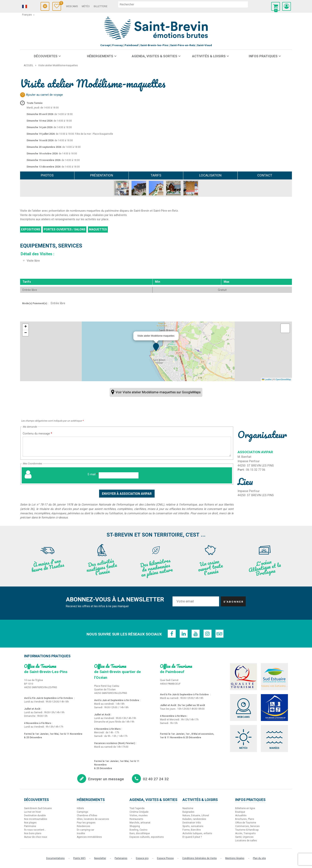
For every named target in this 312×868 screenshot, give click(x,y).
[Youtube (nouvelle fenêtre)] (196, 634)
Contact (265, 175)
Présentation (102, 175)
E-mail (93, 474)
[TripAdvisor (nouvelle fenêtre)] (219, 634)
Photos (47, 175)
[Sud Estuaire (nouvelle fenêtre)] (274, 677)
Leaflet (267, 379)
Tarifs (156, 175)
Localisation (210, 175)
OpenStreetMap (283, 379)
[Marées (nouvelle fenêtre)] (274, 738)
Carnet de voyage (60, 3)
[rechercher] (183, 4)
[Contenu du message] (127, 447)
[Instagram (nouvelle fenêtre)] (208, 634)
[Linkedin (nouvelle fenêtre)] (184, 634)
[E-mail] (119, 475)
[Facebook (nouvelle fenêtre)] (172, 634)
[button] (276, 6)
